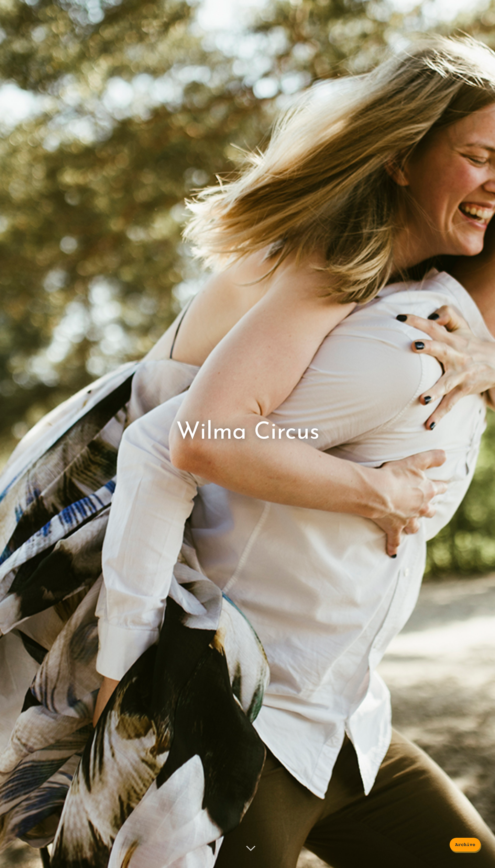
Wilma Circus (248, 432)
